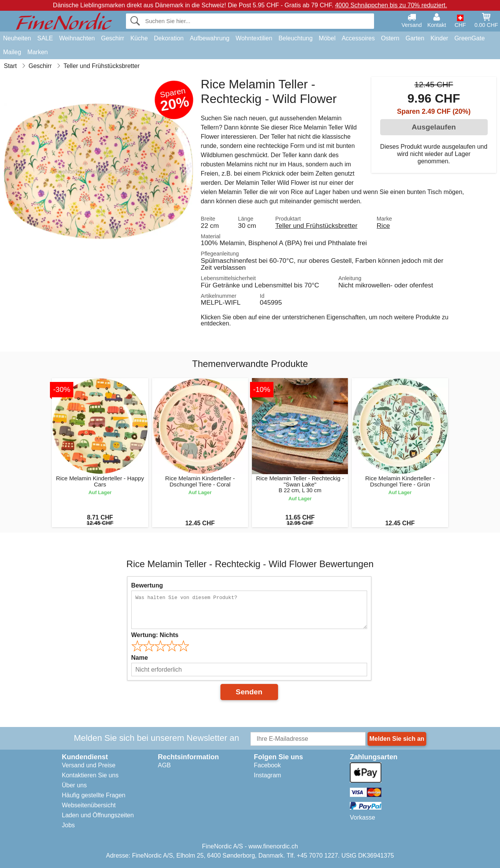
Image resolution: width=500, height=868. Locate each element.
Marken (37, 52)
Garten (415, 38)
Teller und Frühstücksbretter (316, 226)
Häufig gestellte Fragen (94, 795)
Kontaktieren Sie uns (90, 775)
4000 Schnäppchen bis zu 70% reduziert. (391, 5)
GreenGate (469, 38)
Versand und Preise (89, 765)
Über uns (74, 785)
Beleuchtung (296, 38)
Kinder (439, 38)
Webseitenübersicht (89, 805)
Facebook (267, 765)
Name (140, 658)
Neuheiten (17, 38)
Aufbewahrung (209, 38)
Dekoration (169, 38)
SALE (45, 38)
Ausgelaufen (434, 127)
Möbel (327, 38)
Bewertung (147, 585)
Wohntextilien (254, 38)
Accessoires (358, 38)
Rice (383, 226)
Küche (139, 38)
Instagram (267, 775)
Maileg (12, 52)
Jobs (68, 825)
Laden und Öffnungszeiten (98, 815)
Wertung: (155, 635)
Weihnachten (77, 38)
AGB (164, 765)
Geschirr (113, 38)
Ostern (390, 38)
